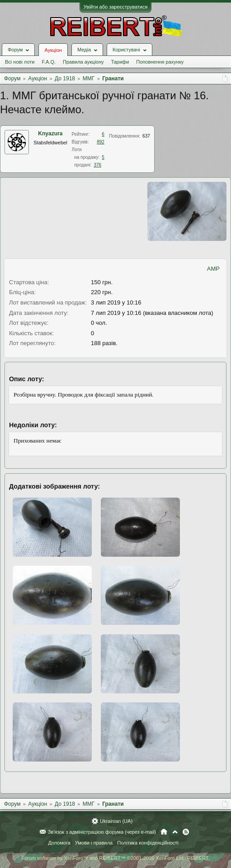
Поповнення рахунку (160, 62)
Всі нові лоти (20, 62)
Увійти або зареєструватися (116, 7)
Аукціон (53, 50)
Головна (164, 832)
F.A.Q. (49, 62)
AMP (213, 269)
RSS (186, 832)
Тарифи (120, 62)
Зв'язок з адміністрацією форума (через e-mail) (102, 832)
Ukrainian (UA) (116, 821)
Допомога (59, 843)
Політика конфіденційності (148, 843)
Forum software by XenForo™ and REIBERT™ (115, 858)
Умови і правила (94, 843)
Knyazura (50, 134)
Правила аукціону (83, 62)
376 (97, 165)
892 (101, 142)
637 (146, 136)
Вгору (175, 832)
